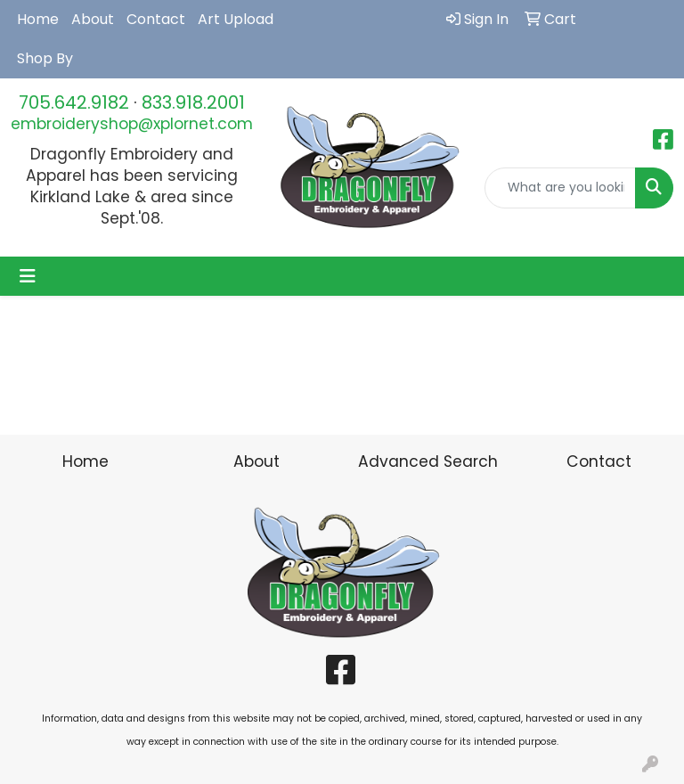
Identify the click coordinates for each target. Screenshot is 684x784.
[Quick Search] (560, 188)
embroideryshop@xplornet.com (132, 124)
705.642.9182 (74, 102)
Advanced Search (428, 461)
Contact (156, 19)
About (93, 19)
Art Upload (236, 19)
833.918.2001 (193, 102)
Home (38, 19)
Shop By (45, 58)
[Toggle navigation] (28, 276)
